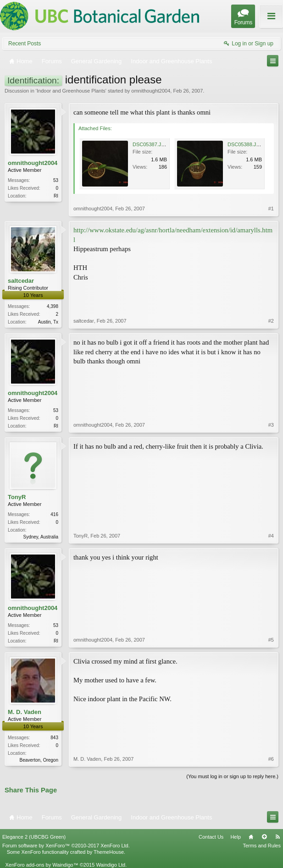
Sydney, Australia (41, 537)
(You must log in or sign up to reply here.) (232, 776)
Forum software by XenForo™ (66, 846)
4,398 (53, 306)
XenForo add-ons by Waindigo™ (42, 865)
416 (54, 514)
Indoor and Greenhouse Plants (71, 91)
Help (236, 837)
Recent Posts (25, 44)
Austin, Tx (48, 322)
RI (56, 196)
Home (251, 837)
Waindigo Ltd (111, 865)
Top (264, 837)
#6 (271, 759)
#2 (271, 321)
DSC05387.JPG (150, 144)
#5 (271, 640)
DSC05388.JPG (245, 144)
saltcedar (21, 281)
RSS (277, 837)
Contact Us (211, 837)
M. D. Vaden (25, 712)
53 (56, 180)
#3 (271, 425)
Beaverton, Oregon (39, 760)
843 (54, 738)
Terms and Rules (262, 846)
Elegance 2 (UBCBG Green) (34, 837)
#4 (271, 536)
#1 (271, 209)
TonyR (17, 497)
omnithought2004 (151, 91)
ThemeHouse (109, 852)
